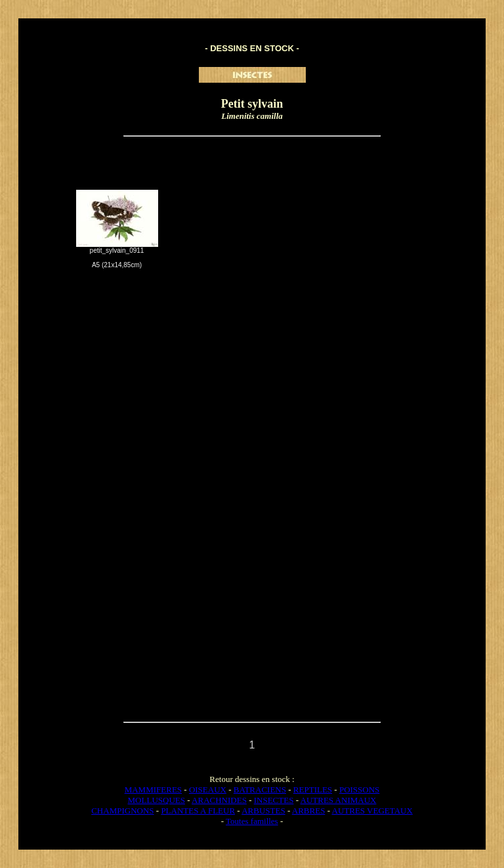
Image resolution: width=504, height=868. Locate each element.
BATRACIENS (260, 790)
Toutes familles (252, 821)
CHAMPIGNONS (122, 811)
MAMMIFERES (153, 790)
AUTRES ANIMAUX (339, 800)
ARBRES (309, 811)
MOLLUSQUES (157, 800)
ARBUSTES (263, 811)
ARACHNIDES (219, 800)
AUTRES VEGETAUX (372, 811)
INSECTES (274, 800)
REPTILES (313, 790)
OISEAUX (208, 790)
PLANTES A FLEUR (198, 811)
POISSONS (359, 790)
